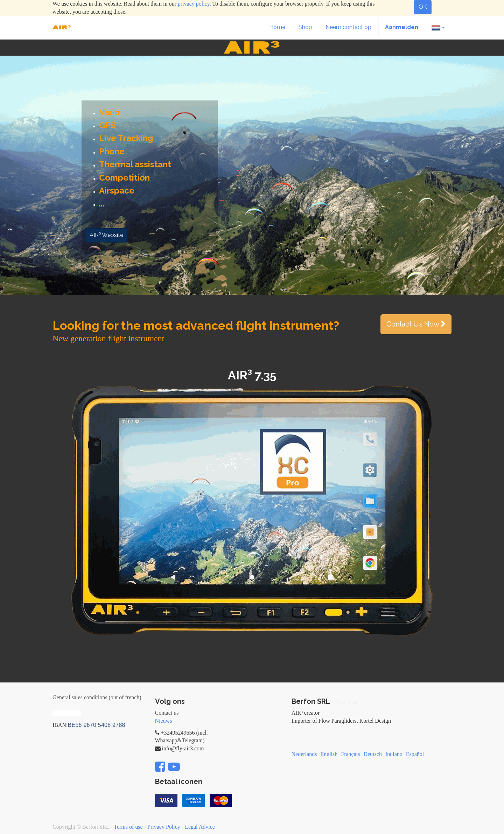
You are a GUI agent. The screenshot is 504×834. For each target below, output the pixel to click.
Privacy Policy (164, 827)
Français (350, 754)
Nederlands (304, 754)
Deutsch (372, 754)
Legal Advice (200, 827)
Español (415, 754)
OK (423, 7)
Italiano (394, 754)
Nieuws (164, 721)
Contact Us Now (416, 324)
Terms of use (128, 827)
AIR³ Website (106, 235)
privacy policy (194, 4)
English (329, 754)
